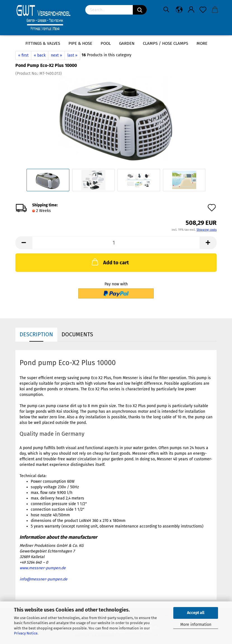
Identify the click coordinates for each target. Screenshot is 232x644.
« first (23, 55)
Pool (106, 43)
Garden (127, 43)
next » (56, 55)
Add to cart (110, 262)
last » (72, 55)
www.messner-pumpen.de (43, 568)
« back (40, 55)
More (202, 43)
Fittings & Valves (43, 43)
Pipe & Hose (80, 43)
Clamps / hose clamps (165, 43)
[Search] (140, 10)
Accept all (196, 613)
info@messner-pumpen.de (43, 579)
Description (36, 334)
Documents (77, 334)
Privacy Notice (26, 633)
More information (196, 625)
